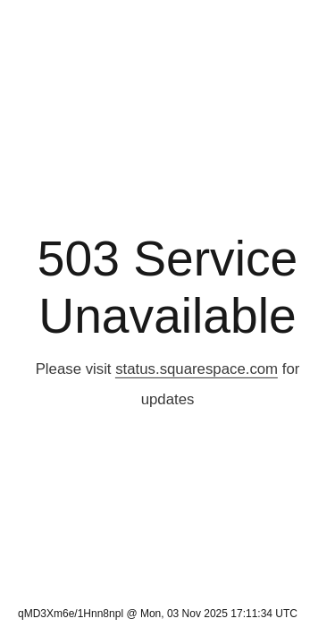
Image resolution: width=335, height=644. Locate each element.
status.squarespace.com (197, 369)
